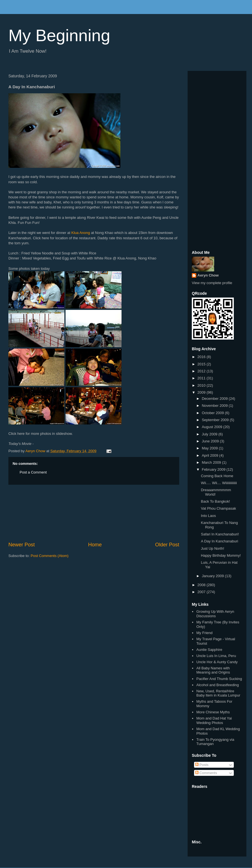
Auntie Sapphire (209, 650)
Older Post (167, 545)
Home (95, 545)
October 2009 (213, 413)
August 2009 (213, 427)
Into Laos (208, 516)
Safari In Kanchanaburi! (220, 534)
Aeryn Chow (208, 275)
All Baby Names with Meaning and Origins (213, 670)
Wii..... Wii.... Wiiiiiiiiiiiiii (219, 483)
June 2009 (211, 441)
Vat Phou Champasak (218, 508)
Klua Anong (81, 233)
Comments (206, 773)
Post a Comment (33, 472)
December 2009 (215, 399)
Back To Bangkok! (215, 501)
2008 (202, 585)
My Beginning (59, 35)
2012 (202, 371)
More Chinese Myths (213, 712)
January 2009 (213, 576)
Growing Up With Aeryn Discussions (215, 614)
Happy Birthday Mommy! (221, 555)
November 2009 (215, 406)
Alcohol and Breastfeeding (218, 685)
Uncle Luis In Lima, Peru (216, 656)
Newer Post (22, 545)
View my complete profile (212, 283)
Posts (202, 765)
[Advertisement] (94, 513)
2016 (202, 357)
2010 (202, 385)
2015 (202, 364)
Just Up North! (212, 548)
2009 (202, 392)
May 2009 (210, 448)
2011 (202, 378)
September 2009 (216, 420)
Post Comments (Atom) (50, 556)
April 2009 (211, 455)
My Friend (204, 633)
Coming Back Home (217, 476)
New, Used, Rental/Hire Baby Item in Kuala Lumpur (218, 693)
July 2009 (210, 434)
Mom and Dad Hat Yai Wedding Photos (214, 720)
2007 (202, 592)
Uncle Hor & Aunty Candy (217, 662)
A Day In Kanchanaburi (219, 541)
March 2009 (212, 462)
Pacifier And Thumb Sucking (219, 679)
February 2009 (214, 469)
